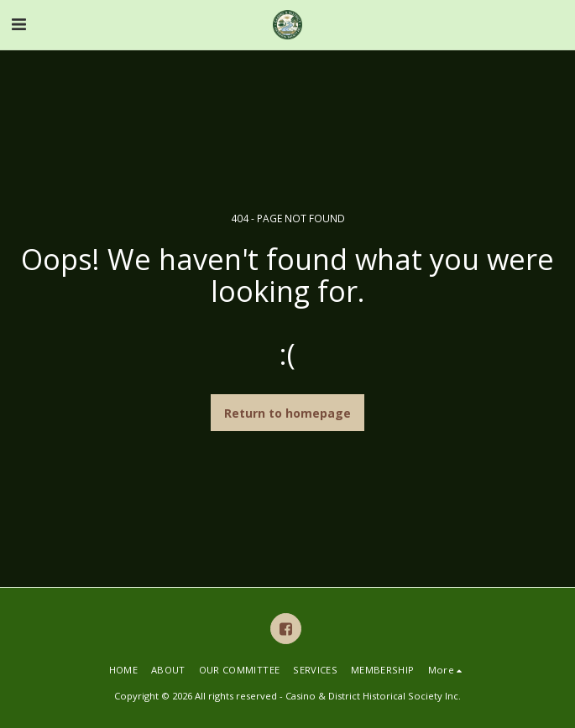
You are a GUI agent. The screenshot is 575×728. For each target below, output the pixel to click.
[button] (18, 24)
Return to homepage (287, 413)
